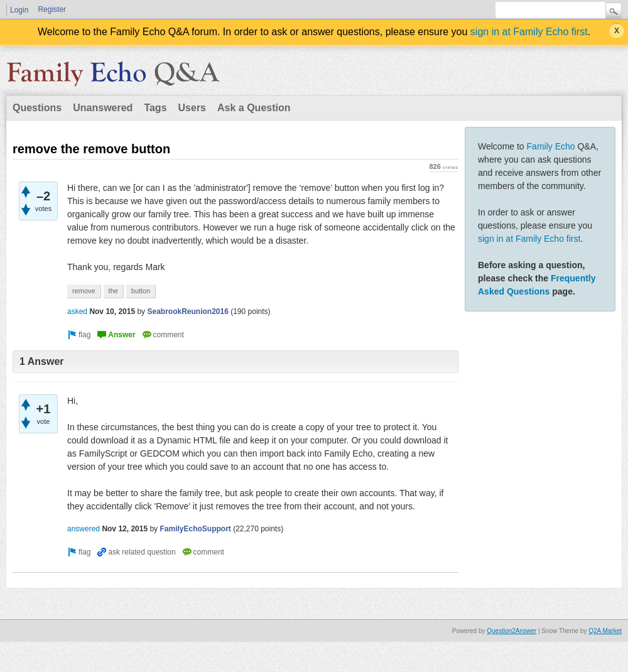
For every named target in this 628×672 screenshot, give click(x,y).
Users (192, 108)
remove (84, 291)
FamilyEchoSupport (195, 529)
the (113, 291)
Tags (155, 108)
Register (52, 9)
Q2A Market (605, 631)
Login (19, 10)
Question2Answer (512, 631)
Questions (37, 108)
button (141, 291)
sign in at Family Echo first (529, 32)
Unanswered (103, 108)
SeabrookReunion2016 (187, 312)
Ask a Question (254, 108)
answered (84, 529)
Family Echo (551, 146)
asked (77, 312)
